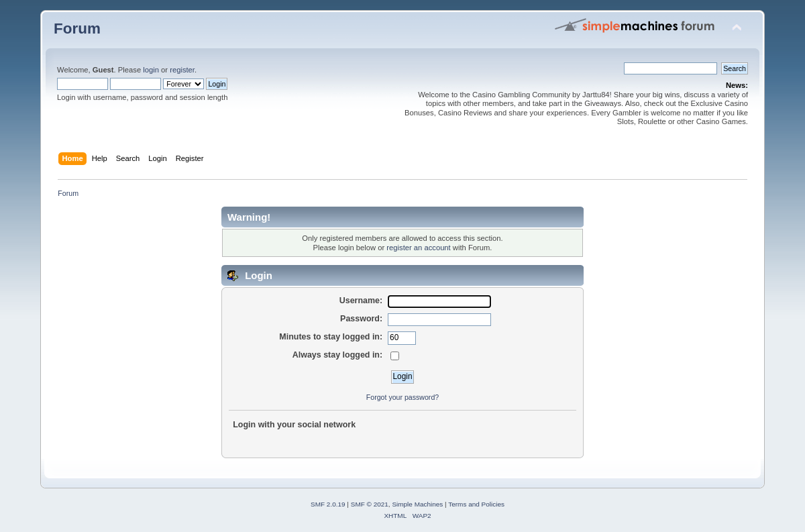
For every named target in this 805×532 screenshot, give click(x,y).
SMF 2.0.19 (328, 504)
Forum (77, 29)
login (151, 70)
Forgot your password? (402, 397)
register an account (418, 248)
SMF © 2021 (370, 504)
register (182, 70)
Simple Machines (417, 504)
